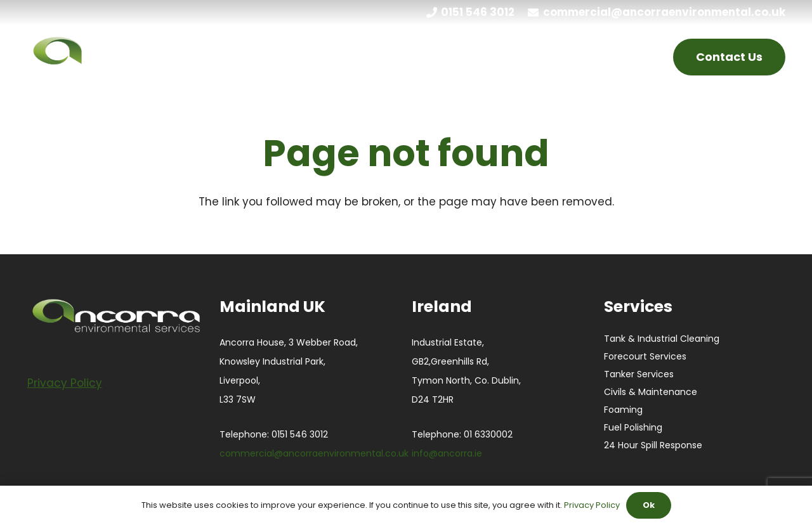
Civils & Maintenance (651, 392)
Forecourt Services (645, 356)
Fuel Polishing (633, 427)
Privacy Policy (592, 505)
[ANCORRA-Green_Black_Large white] (131, 57)
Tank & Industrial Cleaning (662, 339)
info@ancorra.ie (447, 453)
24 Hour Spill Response (653, 445)
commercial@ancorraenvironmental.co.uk (314, 453)
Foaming (623, 410)
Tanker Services (639, 374)
